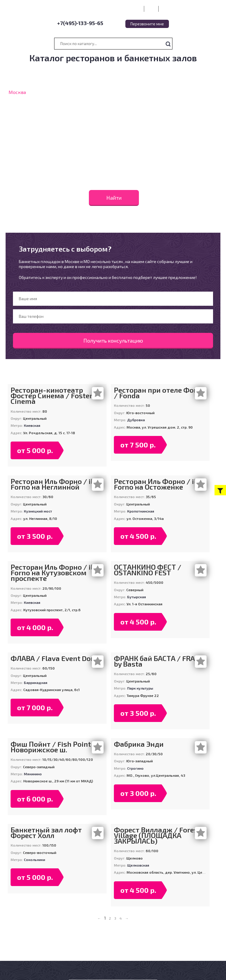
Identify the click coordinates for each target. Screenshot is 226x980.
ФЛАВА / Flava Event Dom (54, 658)
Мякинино (33, 774)
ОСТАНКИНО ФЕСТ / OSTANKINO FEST (148, 570)
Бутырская (137, 597)
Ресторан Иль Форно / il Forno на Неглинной (52, 484)
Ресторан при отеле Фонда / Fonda (160, 393)
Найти (114, 198)
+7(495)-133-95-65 (80, 23)
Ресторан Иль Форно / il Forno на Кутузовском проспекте (52, 573)
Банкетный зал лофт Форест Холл (46, 832)
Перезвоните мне (147, 24)
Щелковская (138, 865)
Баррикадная (36, 682)
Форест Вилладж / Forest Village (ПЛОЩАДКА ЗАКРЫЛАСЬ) (157, 835)
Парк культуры (140, 688)
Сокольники (34, 860)
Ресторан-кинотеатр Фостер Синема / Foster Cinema (51, 396)
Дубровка (136, 420)
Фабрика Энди (139, 744)
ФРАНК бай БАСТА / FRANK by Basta (159, 661)
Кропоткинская (141, 511)
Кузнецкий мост (38, 511)
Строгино (135, 768)
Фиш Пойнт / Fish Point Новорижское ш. (51, 747)
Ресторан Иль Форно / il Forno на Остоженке (155, 484)
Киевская (32, 425)
